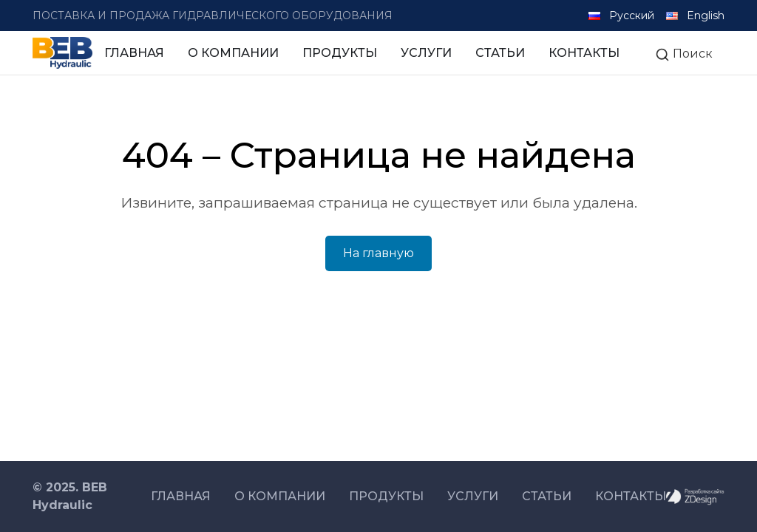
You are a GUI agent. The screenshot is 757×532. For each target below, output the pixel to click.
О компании (233, 53)
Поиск (684, 54)
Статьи (500, 53)
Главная (134, 53)
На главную (378, 253)
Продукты (340, 53)
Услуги (426, 53)
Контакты (584, 53)
